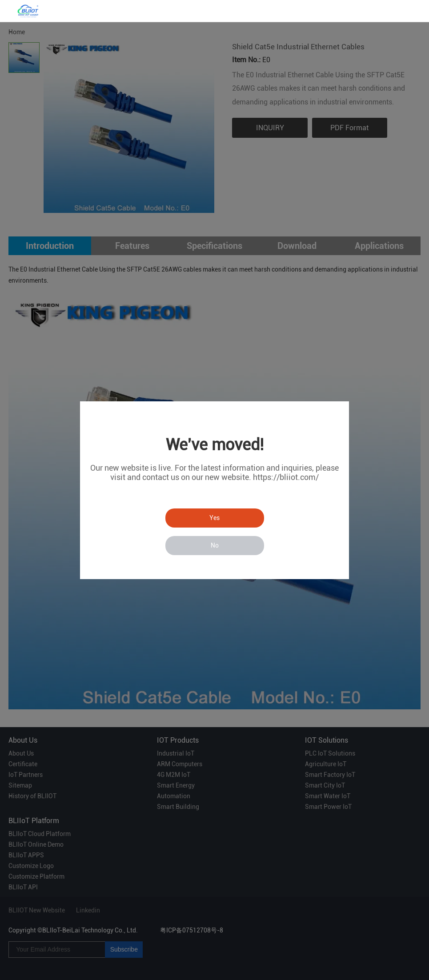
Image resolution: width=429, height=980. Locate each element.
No (215, 545)
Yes (214, 518)
